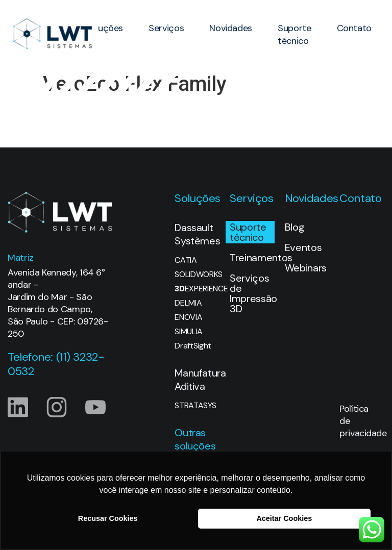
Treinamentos (252, 258)
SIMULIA (189, 332)
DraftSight (193, 346)
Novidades (231, 28)
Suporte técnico (294, 34)
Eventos (303, 247)
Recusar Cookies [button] (108, 518)
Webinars (306, 268)
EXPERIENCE (197, 289)
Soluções (104, 28)
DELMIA (188, 303)
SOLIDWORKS (197, 274)
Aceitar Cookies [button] (284, 518)
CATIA (186, 260)
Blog (295, 227)
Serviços (166, 28)
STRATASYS (195, 406)
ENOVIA (188, 317)
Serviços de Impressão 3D (252, 293)
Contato (354, 28)
